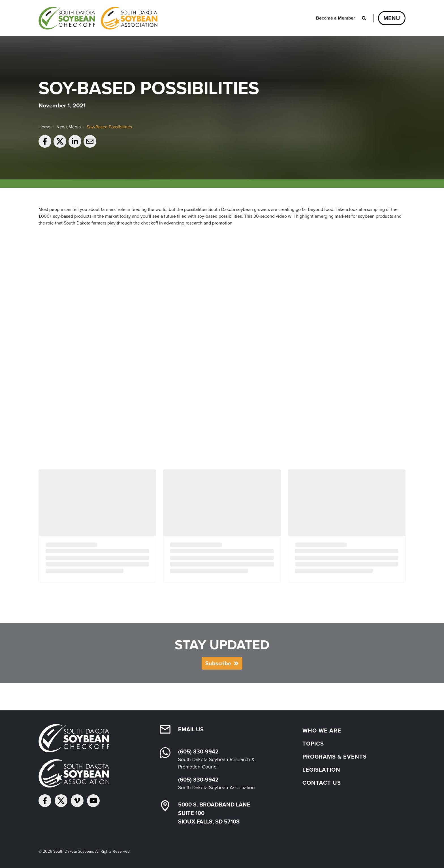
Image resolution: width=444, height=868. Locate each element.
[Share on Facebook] (45, 141)
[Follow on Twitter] (61, 801)
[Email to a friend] (90, 141)
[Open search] (364, 18)
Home (44, 127)
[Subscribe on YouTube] (93, 801)
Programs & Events (335, 757)
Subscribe (218, 663)
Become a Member (336, 18)
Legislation (321, 770)
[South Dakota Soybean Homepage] (98, 18)
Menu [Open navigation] (392, 18)
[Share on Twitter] (60, 141)
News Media (69, 127)
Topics (313, 744)
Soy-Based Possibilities (109, 127)
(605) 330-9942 (198, 751)
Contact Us (322, 783)
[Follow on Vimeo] (77, 801)
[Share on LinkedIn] (75, 141)
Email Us (191, 729)
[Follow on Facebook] (45, 801)
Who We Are (322, 731)
